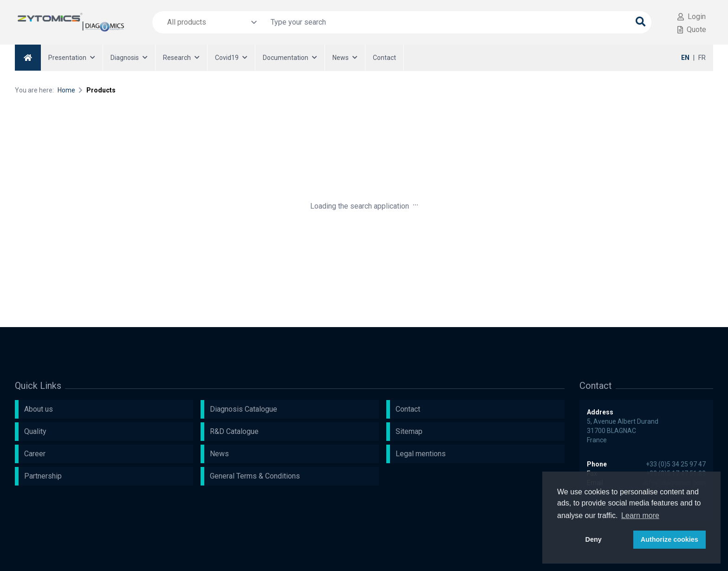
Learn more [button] (640, 515)
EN (685, 58)
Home (66, 90)
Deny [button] (594, 539)
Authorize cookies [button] (669, 539)
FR (702, 58)
